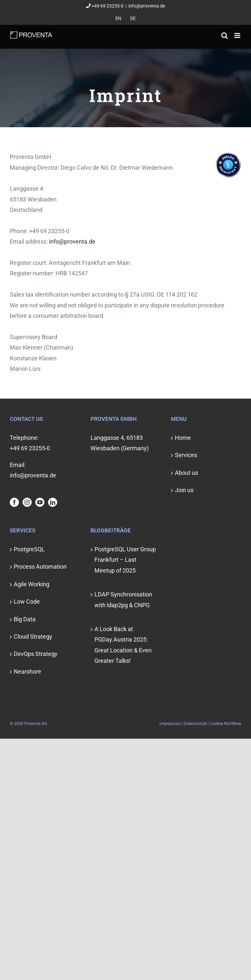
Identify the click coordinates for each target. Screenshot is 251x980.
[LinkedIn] (53, 502)
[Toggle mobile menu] (238, 35)
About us (186, 473)
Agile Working (32, 584)
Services (186, 455)
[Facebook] (14, 502)
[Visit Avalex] (228, 176)
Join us (184, 490)
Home (183, 438)
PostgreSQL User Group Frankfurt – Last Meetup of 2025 (125, 560)
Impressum (170, 723)
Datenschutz (195, 723)
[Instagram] (27, 502)
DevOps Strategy (36, 654)
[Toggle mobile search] (225, 35)
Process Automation (40, 567)
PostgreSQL (29, 549)
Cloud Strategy (33, 636)
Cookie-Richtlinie (226, 723)
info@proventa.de (147, 6)
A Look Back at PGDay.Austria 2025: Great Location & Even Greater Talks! (123, 645)
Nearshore (27, 671)
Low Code (27, 602)
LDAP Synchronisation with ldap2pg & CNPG (123, 600)
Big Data (25, 619)
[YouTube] (40, 502)
